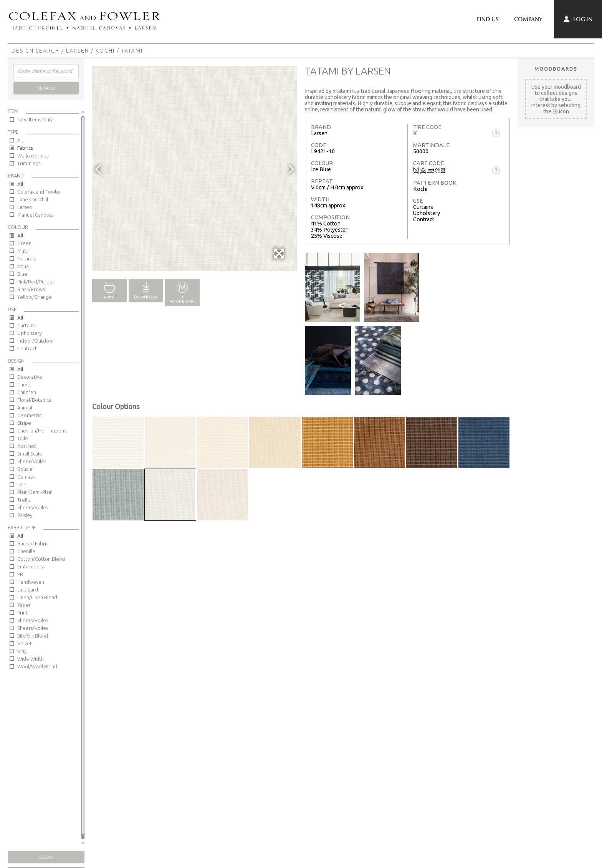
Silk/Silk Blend (33, 636)
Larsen (78, 51)
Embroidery (31, 567)
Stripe (24, 423)
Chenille (26, 551)
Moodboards (556, 69)
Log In (578, 19)
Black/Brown (31, 289)
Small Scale (30, 454)
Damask (26, 477)
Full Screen (280, 258)
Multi (23, 251)
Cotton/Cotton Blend (41, 559)
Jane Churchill (33, 199)
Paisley (25, 515)
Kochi (105, 51)
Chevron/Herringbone (42, 431)
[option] (195, 169)
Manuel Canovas (35, 215)
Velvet (25, 643)
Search (46, 88)
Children (27, 392)
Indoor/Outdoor (36, 341)
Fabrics (25, 148)
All (20, 140)
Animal (25, 407)
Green (24, 243)
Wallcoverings (33, 156)
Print (22, 613)
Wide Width (31, 659)
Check (24, 384)
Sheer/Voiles (32, 461)
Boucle (25, 469)
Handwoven (31, 582)
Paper (24, 605)
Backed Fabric (33, 543)
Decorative (30, 377)
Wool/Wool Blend (37, 666)
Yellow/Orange (35, 297)
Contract (27, 348)
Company (528, 19)
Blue (22, 274)
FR (20, 574)
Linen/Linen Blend (37, 597)
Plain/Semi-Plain (35, 492)
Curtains (26, 325)
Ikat (21, 484)
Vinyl (22, 651)
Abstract (27, 446)
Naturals (26, 258)
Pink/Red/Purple (36, 282)
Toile (23, 438)
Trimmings (29, 163)
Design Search (36, 51)
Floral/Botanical (35, 400)
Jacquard (28, 590)
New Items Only (35, 119)
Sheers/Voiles (33, 507)
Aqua (23, 266)
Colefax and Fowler (39, 192)
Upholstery (30, 333)
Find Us (488, 19)
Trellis (24, 500)
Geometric (29, 415)
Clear (46, 857)
